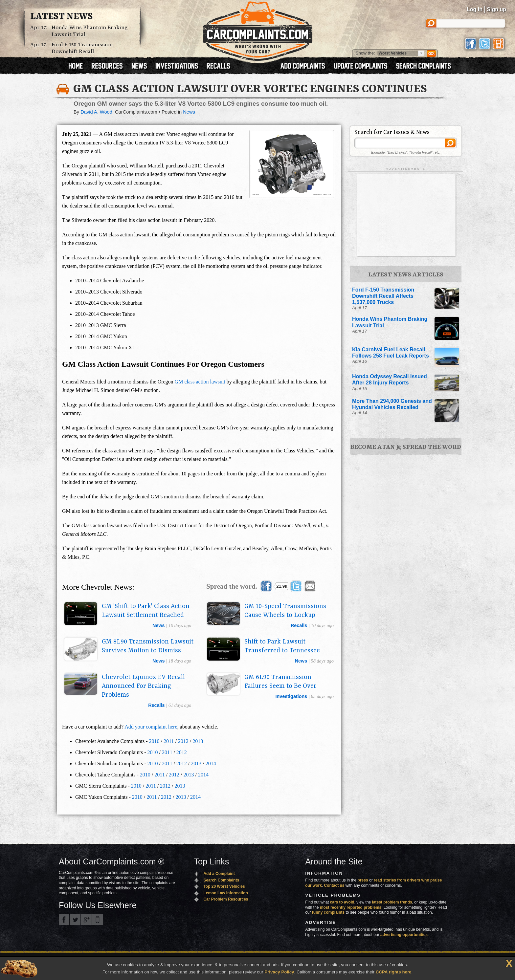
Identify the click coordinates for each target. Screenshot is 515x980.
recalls (299, 625)
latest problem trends (392, 902)
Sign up (496, 9)
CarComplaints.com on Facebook (64, 920)
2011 (169, 741)
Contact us (334, 885)
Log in (475, 9)
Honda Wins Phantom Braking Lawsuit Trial (90, 31)
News (189, 112)
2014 (211, 763)
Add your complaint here (151, 727)
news (159, 625)
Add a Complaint (219, 874)
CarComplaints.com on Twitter (75, 920)
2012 (183, 741)
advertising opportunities (404, 935)
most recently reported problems (351, 907)
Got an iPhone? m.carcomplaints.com (98, 920)
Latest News (61, 17)
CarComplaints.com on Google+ (86, 920)
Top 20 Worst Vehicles (224, 886)
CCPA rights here (394, 972)
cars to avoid (342, 902)
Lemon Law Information (225, 893)
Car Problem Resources (226, 899)
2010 (154, 741)
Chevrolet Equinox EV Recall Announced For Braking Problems (143, 686)
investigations (291, 696)
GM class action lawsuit (200, 382)
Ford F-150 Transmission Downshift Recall (82, 48)
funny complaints (328, 912)
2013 (198, 741)
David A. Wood (96, 112)
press (363, 880)
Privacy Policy (279, 972)
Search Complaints (221, 880)
